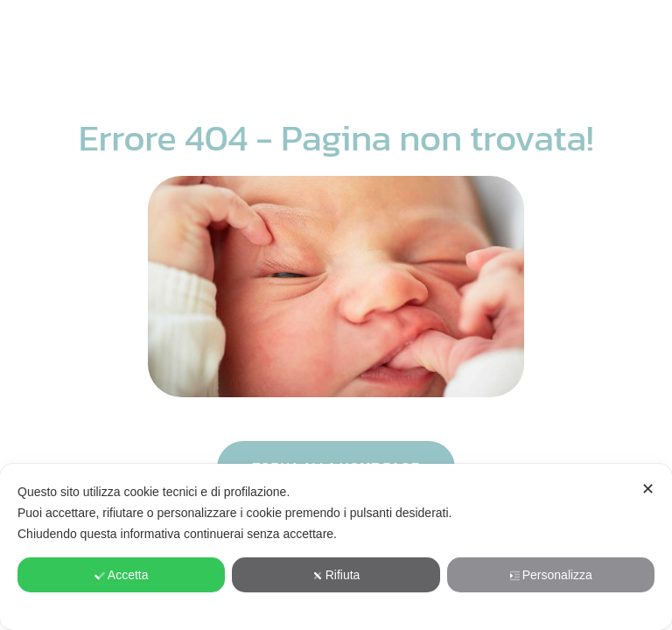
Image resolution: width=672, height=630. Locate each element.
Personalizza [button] (551, 575)
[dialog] (336, 547)
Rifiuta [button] (336, 575)
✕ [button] (648, 489)
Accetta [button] (122, 575)
